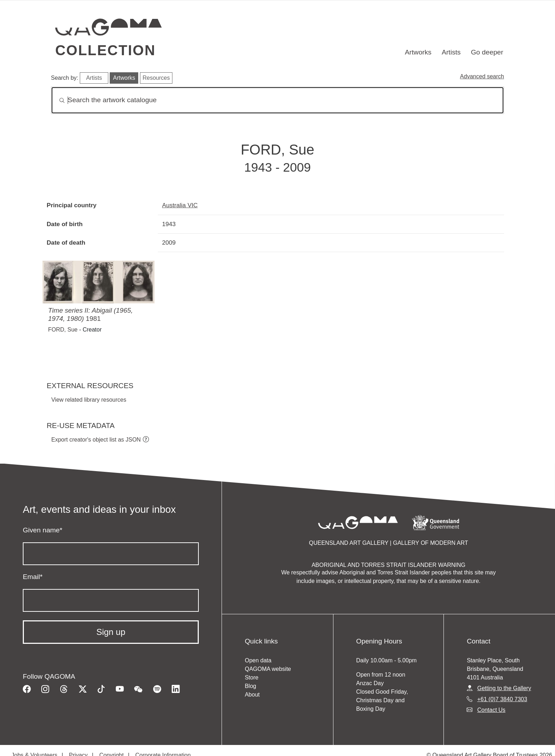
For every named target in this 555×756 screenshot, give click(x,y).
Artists (451, 52)
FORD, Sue (63, 330)
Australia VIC (180, 205)
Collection (105, 50)
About (252, 695)
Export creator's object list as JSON (96, 440)
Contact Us (491, 710)
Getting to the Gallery (504, 688)
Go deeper (487, 52)
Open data (258, 660)
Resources (156, 78)
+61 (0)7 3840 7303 (502, 699)
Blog (250, 686)
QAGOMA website (268, 669)
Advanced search (482, 76)
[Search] (277, 100)
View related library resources (89, 400)
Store (251, 677)
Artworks (418, 52)
